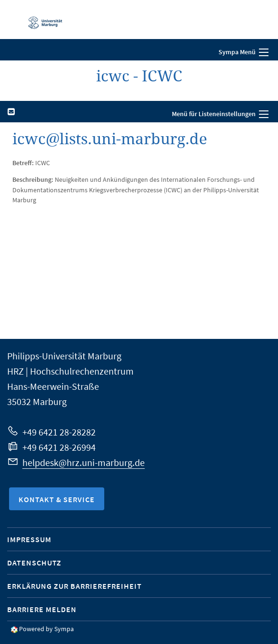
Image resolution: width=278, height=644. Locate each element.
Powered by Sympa (46, 629)
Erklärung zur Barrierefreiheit (74, 586)
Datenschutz (34, 563)
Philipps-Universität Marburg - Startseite (40, 20)
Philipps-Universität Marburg (64, 356)
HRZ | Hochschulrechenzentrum (70, 371)
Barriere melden (42, 609)
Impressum (29, 539)
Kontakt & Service (57, 499)
